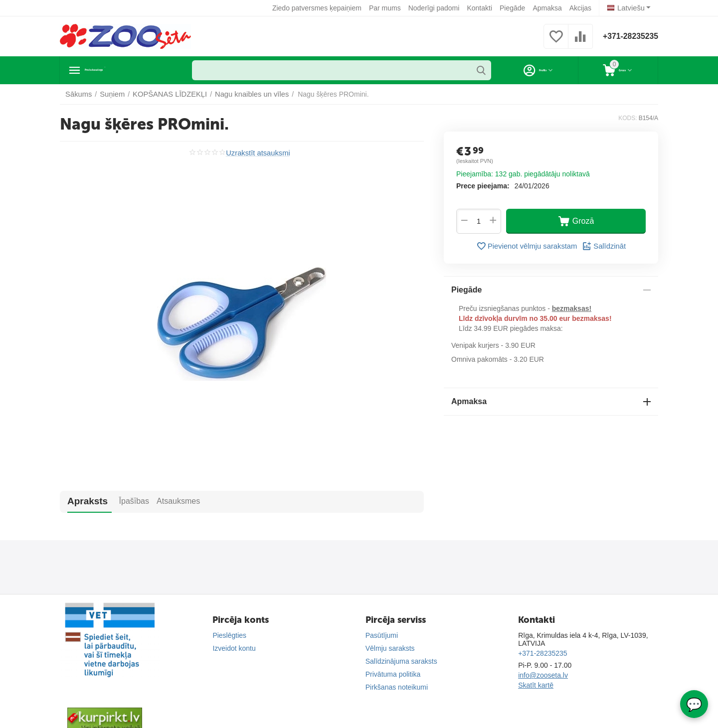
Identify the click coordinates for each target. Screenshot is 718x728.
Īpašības (121, 501)
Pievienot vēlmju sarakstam (527, 246)
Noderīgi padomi (436, 8)
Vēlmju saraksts (390, 648)
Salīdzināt (601, 246)
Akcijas (582, 8)
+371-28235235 (627, 36)
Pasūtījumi (382, 635)
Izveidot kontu (234, 648)
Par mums (387, 8)
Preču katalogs (117, 70)
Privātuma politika (393, 674)
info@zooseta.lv (543, 675)
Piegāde (514, 8)
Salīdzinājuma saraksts (401, 661)
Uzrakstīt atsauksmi (258, 153)
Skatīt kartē (536, 685)
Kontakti (481, 8)
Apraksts (83, 501)
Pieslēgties (229, 635)
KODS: (628, 118)
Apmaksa (549, 8)
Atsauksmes (165, 501)
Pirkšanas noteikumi (397, 687)
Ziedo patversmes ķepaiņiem (319, 8)
